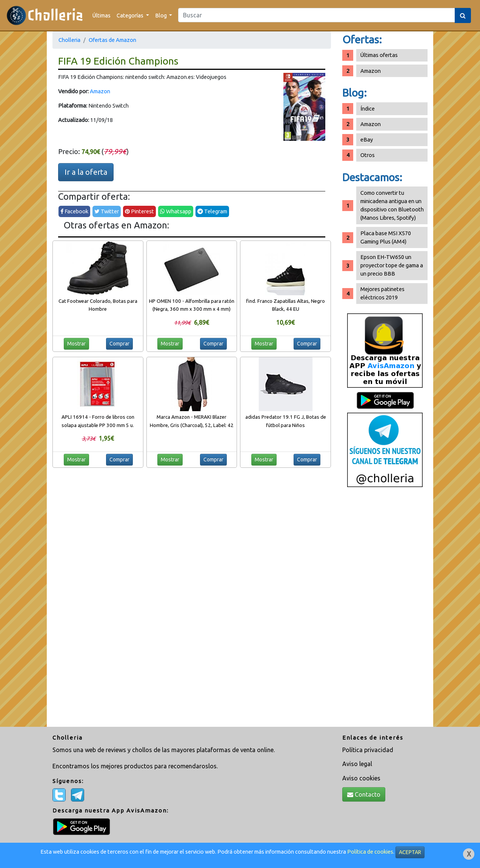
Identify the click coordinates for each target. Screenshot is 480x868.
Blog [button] (162, 15)
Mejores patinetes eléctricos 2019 (382, 293)
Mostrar (76, 344)
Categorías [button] (131, 15)
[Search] (317, 15)
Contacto (364, 794)
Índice (368, 109)
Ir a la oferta (86, 172)
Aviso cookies (361, 778)
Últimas (102, 15)
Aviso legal (357, 764)
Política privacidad (368, 750)
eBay (367, 140)
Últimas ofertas (379, 55)
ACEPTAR (410, 852)
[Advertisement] (385, 610)
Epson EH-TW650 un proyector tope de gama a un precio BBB (392, 265)
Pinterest (139, 211)
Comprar (119, 344)
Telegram (212, 211)
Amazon (100, 91)
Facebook (74, 211)
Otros (368, 155)
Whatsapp (176, 211)
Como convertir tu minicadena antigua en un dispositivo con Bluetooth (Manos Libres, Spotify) (392, 205)
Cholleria (69, 40)
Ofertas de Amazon (112, 40)
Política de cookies (370, 852)
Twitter (107, 211)
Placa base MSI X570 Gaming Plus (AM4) (386, 237)
